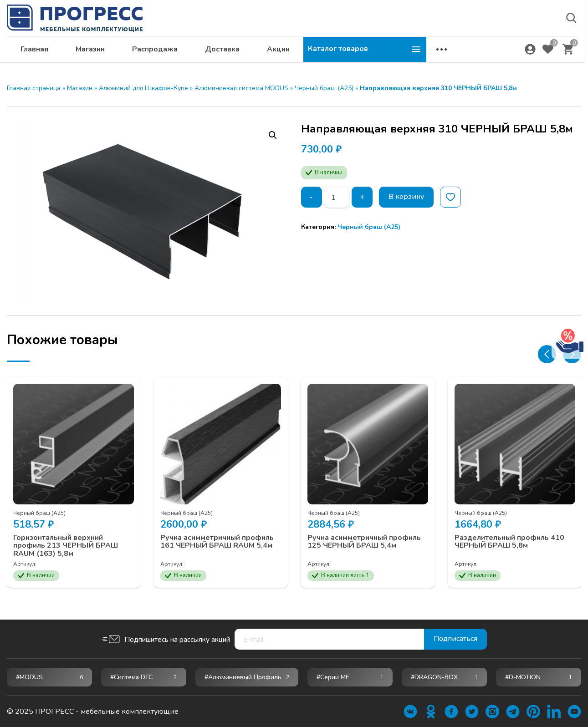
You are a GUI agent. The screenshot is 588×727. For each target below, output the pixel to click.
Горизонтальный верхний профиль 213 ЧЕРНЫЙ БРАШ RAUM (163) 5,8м (66, 545)
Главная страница (34, 88)
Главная (157, 53)
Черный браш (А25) (324, 88)
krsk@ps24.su (499, 30)
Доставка (345, 53)
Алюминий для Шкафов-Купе (143, 88)
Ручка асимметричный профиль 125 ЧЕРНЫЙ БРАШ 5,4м (365, 541)
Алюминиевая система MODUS (241, 88)
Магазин (213, 53)
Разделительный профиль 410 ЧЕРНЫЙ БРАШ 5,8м (510, 541)
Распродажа (278, 53)
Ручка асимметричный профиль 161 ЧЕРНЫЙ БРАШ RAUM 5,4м (217, 541)
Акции (401, 53)
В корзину (406, 197)
